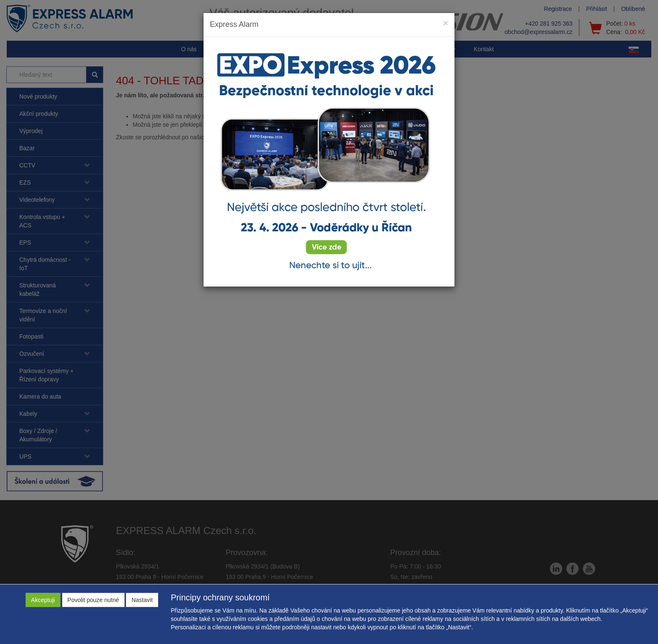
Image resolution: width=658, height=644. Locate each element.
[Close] (446, 23)
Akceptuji (43, 600)
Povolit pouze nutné (93, 600)
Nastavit (142, 600)
